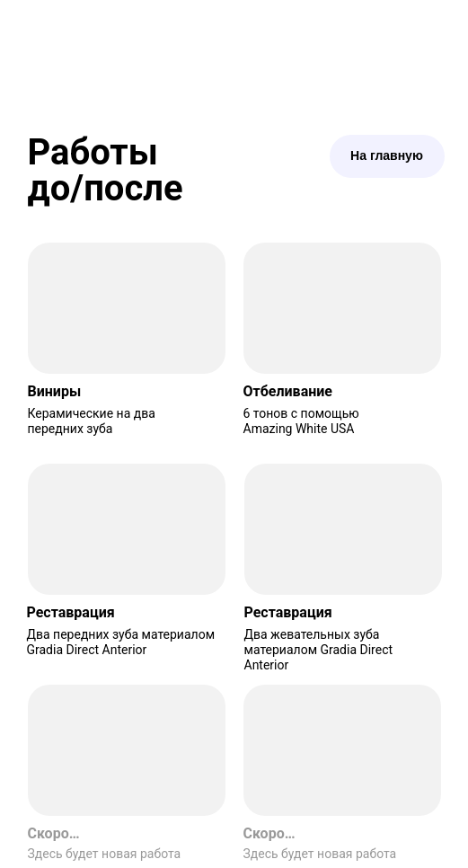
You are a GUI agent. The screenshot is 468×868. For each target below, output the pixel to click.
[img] (127, 308)
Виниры (55, 391)
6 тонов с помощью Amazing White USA (301, 421)
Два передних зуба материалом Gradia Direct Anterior (121, 642)
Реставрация (71, 612)
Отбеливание (288, 391)
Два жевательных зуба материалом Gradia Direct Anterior (319, 650)
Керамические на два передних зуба (92, 421)
